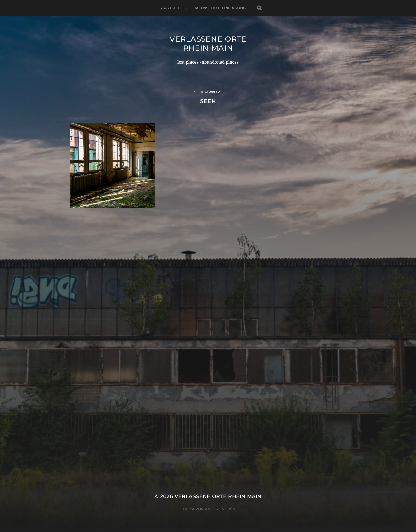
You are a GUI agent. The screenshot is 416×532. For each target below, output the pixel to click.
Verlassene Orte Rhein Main (208, 43)
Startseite (171, 8)
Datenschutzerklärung (219, 8)
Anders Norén (220, 509)
